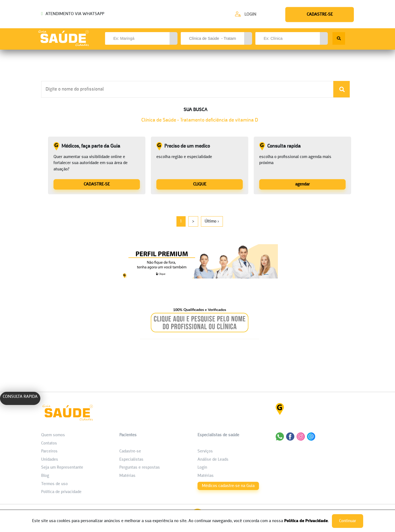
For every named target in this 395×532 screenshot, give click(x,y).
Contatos (49, 443)
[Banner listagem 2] (200, 338)
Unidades (50, 460)
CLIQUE (200, 184)
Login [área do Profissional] (202, 468)
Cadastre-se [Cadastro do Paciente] (130, 451)
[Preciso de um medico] (200, 184)
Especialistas (131, 460)
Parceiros (49, 451)
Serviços (205, 451)
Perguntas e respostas (140, 468)
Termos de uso (54, 484)
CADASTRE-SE (97, 184)
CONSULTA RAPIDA (20, 397)
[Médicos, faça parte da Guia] (97, 184)
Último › (212, 221)
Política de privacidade (61, 492)
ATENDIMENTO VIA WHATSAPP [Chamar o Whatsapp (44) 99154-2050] (73, 14)
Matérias (127, 476)
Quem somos (53, 435)
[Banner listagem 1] (200, 277)
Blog (45, 476)
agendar (302, 184)
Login (250, 15)
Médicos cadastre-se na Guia (228, 486)
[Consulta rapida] (302, 184)
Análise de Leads (213, 460)
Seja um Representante (62, 468)
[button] (173, 38)
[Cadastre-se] (246, 14)
